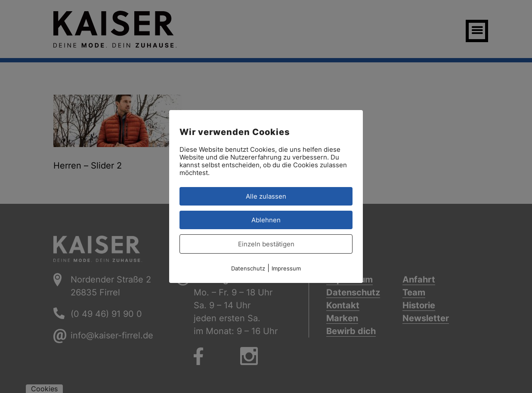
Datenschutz (248, 268)
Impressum (286, 268)
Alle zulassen (266, 196)
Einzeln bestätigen (266, 244)
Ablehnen (266, 220)
